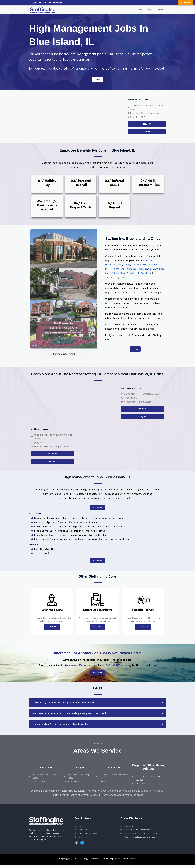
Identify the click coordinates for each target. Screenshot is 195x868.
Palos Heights (155, 274)
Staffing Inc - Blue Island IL (141, 99)
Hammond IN (114, 770)
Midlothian (111, 265)
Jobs (149, 10)
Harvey (128, 265)
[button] (150, 10)
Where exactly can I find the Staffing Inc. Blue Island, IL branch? (67, 705)
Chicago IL (80, 770)
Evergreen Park (125, 269)
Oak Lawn (111, 274)
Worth (109, 278)
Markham (110, 269)
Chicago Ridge (138, 274)
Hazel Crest (123, 274)
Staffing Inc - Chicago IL (134, 388)
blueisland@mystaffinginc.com (75, 668)
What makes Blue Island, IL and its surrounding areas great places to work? (74, 716)
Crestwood (139, 265)
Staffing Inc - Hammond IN (45, 430)
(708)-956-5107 (115, 668)
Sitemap (92, 861)
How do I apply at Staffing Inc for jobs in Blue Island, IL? (63, 726)
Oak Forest (141, 269)
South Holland (156, 269)
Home (141, 10)
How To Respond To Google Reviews (119, 861)
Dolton (150, 265)
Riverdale (148, 261)
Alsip (121, 265)
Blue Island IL (47, 770)
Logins (160, 10)
